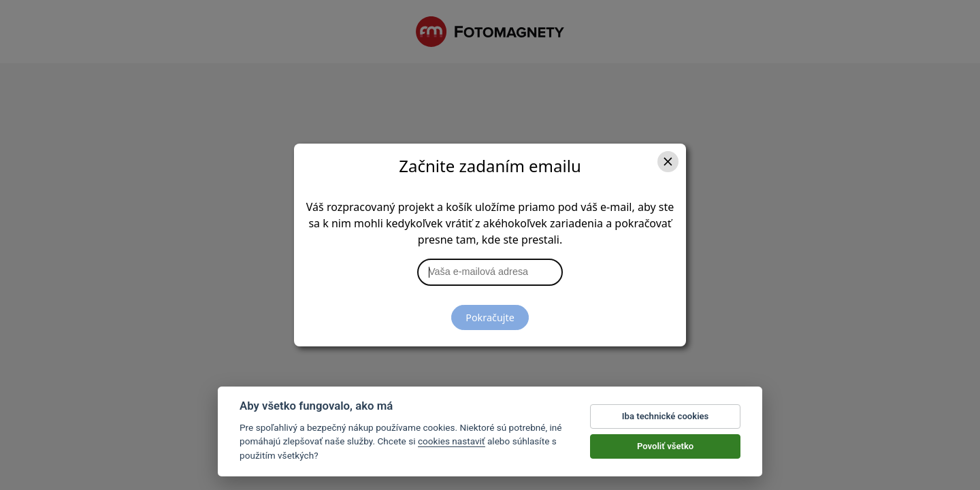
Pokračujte (490, 317)
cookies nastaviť (452, 442)
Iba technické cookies (666, 416)
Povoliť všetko (665, 446)
